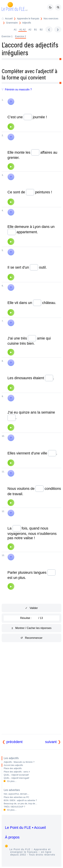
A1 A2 (23, 30)
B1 (36, 30)
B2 (41, 30)
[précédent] (49, 29)
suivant (51, 742)
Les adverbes (12, 790)
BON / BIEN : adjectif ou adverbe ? (20, 800)
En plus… (12, 781)
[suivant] (58, 29)
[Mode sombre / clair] (50, 7)
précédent (14, 742)
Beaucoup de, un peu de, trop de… (20, 804)
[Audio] (11, 127)
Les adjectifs (11, 758)
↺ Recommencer (31, 638)
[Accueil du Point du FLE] (7, 19)
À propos (12, 837)
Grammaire (12, 23)
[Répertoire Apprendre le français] (26, 19)
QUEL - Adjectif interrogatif (16, 778)
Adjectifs (27, 23)
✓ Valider (32, 608)
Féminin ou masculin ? (18, 90)
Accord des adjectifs (13, 765)
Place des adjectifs (13, 768)
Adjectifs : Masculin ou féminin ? (19, 762)
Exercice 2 (21, 36)
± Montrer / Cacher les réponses (32, 628)
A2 (30, 30)
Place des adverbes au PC (16, 797)
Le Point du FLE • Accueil (25, 828)
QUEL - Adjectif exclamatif (16, 775)
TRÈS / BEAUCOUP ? (14, 807)
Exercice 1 (7, 36)
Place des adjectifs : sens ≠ (17, 772)
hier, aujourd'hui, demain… (16, 794)
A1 (15, 30)
